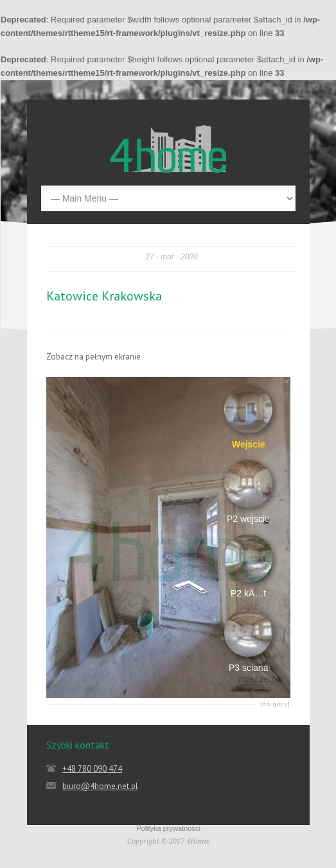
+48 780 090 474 (92, 769)
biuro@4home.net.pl (100, 786)
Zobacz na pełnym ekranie (93, 357)
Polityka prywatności (168, 828)
